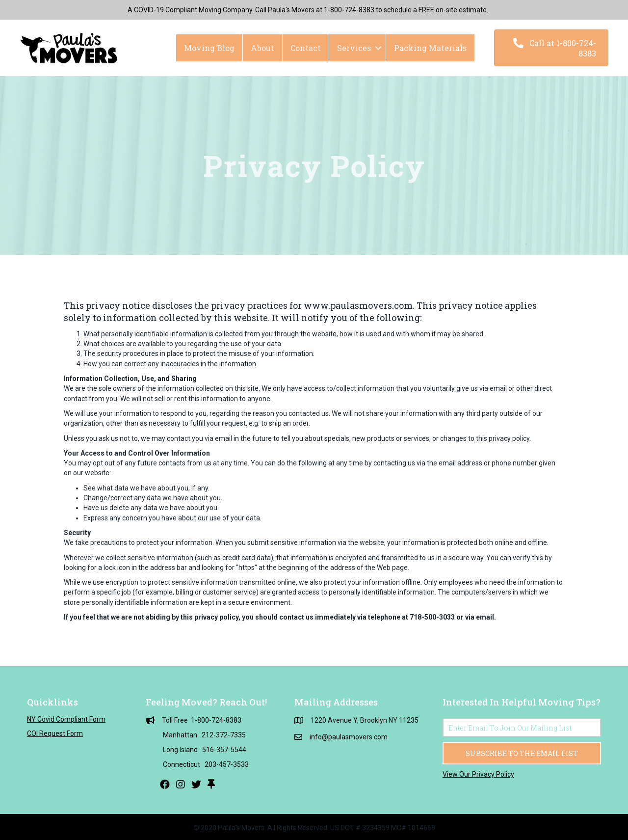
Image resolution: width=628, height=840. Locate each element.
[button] (551, 48)
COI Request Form (55, 733)
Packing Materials (430, 48)
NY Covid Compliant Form (66, 719)
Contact (306, 48)
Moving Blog (209, 48)
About (262, 48)
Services (354, 48)
